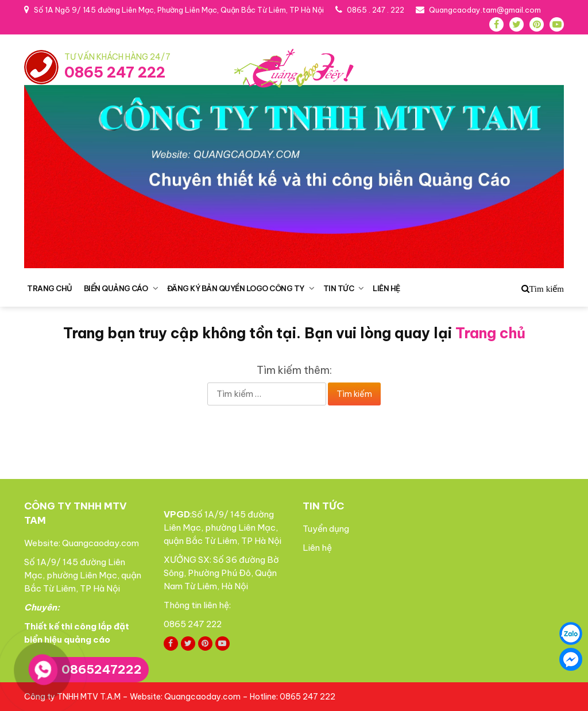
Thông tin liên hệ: (198, 605)
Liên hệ (317, 548)
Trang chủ (490, 333)
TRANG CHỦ (50, 288)
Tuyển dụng (326, 529)
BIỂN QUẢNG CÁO (116, 288)
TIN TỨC (339, 288)
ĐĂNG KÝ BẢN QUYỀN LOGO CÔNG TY (236, 288)
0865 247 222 (115, 72)
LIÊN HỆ (386, 288)
